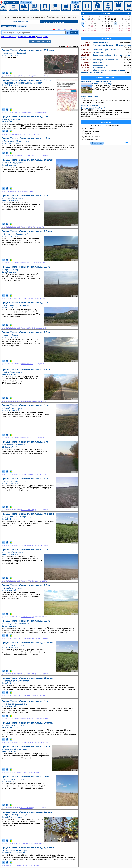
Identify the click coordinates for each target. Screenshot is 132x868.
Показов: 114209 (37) (28, 76)
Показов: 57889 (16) (27, 638)
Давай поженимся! (95, 42)
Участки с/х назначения (53, 22)
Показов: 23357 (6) (27, 808)
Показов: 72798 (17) (27, 742)
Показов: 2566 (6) (21, 865)
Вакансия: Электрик (89, 106)
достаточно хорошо (93, 131)
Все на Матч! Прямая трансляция (101, 50)
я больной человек (93, 139)
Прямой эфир (92, 62)
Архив (126, 143)
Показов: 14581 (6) (27, 364)
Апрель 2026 (106, 13)
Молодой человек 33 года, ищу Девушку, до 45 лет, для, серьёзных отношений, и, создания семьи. (106, 101)
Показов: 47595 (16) (27, 581)
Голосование (106, 122)
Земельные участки (20, 22)
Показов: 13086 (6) (27, 328)
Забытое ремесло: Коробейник (100, 60)
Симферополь (9, 26)
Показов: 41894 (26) (27, 156)
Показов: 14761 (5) (27, 299)
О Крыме (26, 2)
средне (88, 134)
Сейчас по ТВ (106, 38)
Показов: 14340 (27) (27, 113)
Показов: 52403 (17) (27, 719)
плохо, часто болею (93, 136)
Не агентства (73, 29)
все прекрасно (91, 128)
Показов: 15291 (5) (27, 438)
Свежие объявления (106, 78)
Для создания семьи (89, 96)
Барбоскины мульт (95, 65)
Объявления (12, 2)
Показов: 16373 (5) (27, 401)
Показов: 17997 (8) (27, 474)
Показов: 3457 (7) (27, 263)
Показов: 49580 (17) (27, 545)
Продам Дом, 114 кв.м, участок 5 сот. (96, 81)
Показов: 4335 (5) (27, 227)
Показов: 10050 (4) (27, 844)
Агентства (62, 29)
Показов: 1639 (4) (19, 191)
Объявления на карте (40, 41)
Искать (74, 33)
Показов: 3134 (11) (21, 134)
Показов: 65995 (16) (27, 674)
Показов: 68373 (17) (27, 695)
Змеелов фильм (93, 68)
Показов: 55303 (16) (27, 617)
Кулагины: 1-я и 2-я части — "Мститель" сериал (106, 45)
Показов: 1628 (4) (21, 772)
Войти (75, 2)
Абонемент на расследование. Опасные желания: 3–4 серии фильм (103, 71)
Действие (22, 26)
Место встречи (93, 52)
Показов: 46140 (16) (27, 510)
